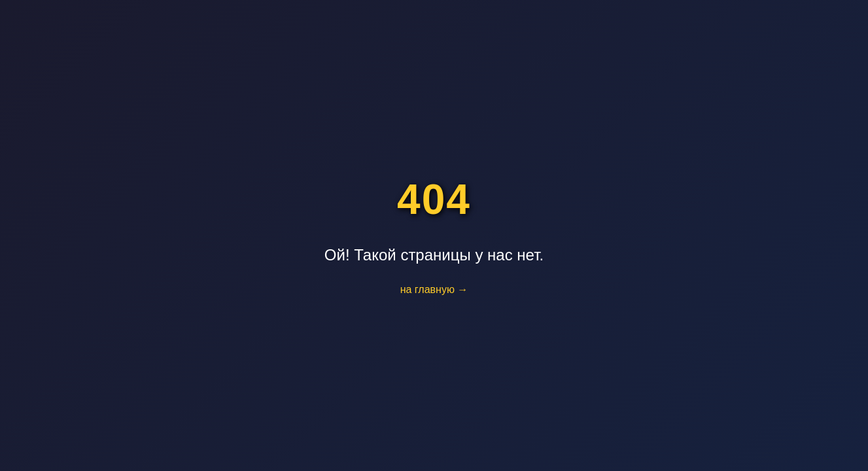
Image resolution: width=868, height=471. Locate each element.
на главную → (434, 289)
